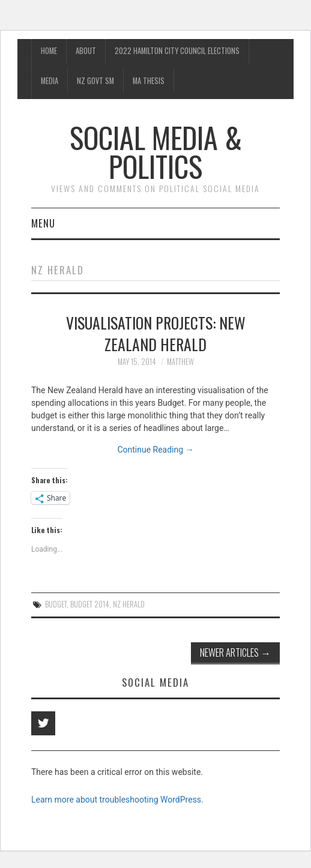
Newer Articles (235, 652)
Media (50, 81)
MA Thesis (149, 81)
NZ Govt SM (95, 81)
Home (49, 51)
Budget (56, 604)
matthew (180, 362)
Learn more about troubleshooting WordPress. (117, 800)
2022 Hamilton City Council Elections (177, 51)
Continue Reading (155, 450)
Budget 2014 (90, 604)
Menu (43, 223)
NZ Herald (129, 604)
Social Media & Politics (156, 152)
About (86, 51)
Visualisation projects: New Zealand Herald (156, 333)
